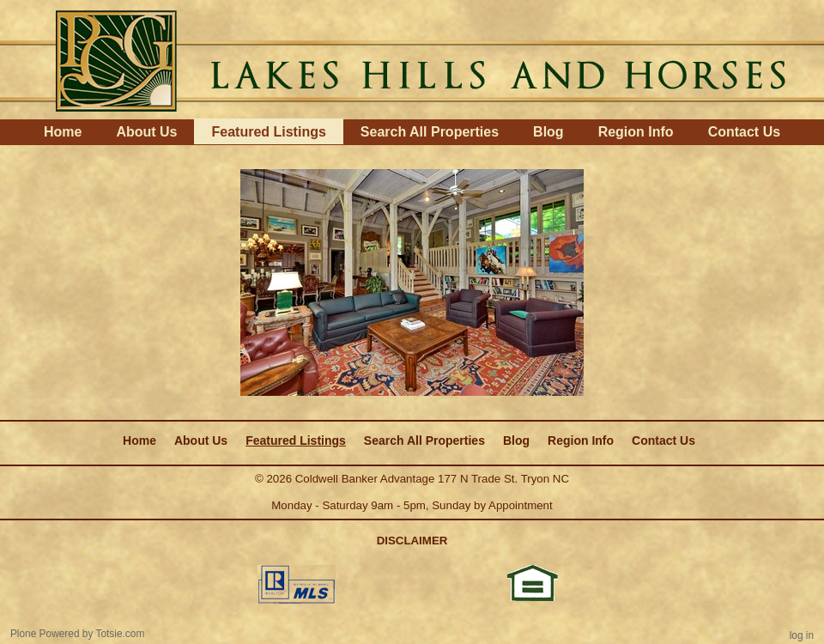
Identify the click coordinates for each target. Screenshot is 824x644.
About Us (146, 132)
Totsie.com (121, 634)
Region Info (636, 132)
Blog (548, 132)
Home (63, 132)
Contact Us (744, 132)
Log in (802, 635)
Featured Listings (268, 132)
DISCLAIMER (412, 541)
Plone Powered (45, 634)
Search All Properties (430, 132)
